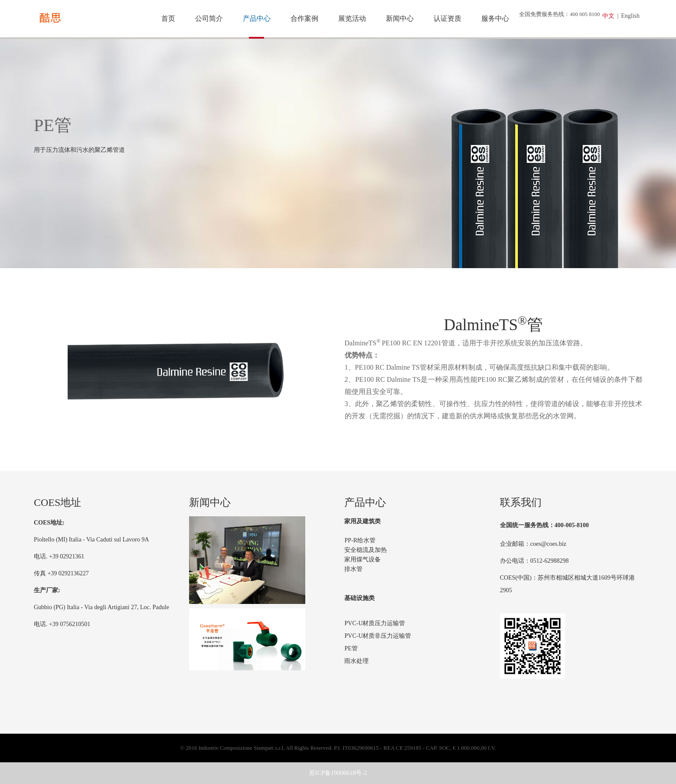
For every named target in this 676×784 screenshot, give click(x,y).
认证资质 (447, 18)
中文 (608, 16)
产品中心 (257, 18)
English (630, 16)
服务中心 (495, 18)
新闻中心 (400, 18)
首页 (168, 18)
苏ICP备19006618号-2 (338, 773)
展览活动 (352, 18)
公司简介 (209, 18)
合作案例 (304, 18)
